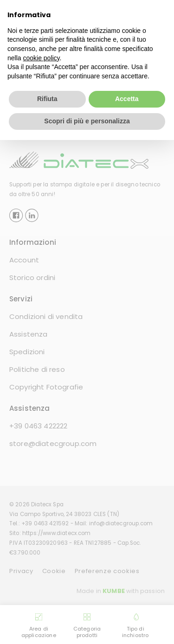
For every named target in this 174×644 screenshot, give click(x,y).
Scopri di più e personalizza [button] (87, 121)
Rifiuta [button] (47, 99)
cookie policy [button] (41, 57)
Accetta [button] (127, 99)
